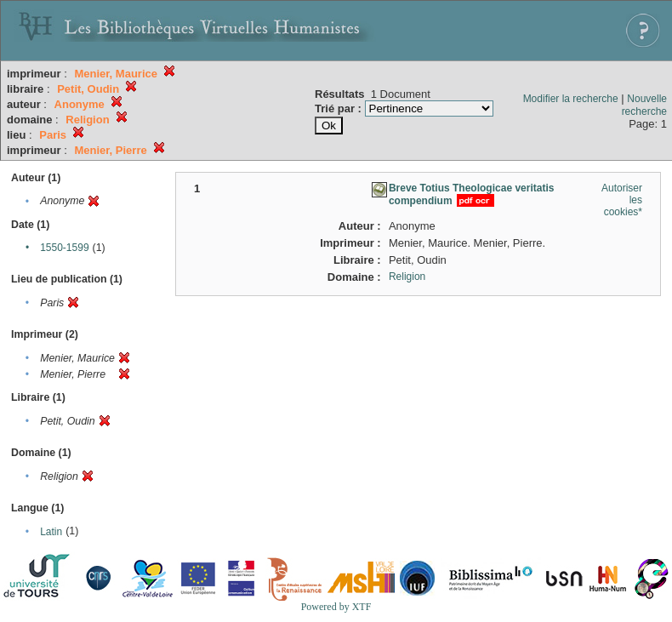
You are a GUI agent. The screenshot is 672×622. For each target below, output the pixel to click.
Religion (407, 277)
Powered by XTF (336, 607)
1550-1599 (64, 248)
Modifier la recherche (571, 99)
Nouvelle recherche (644, 105)
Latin (51, 532)
